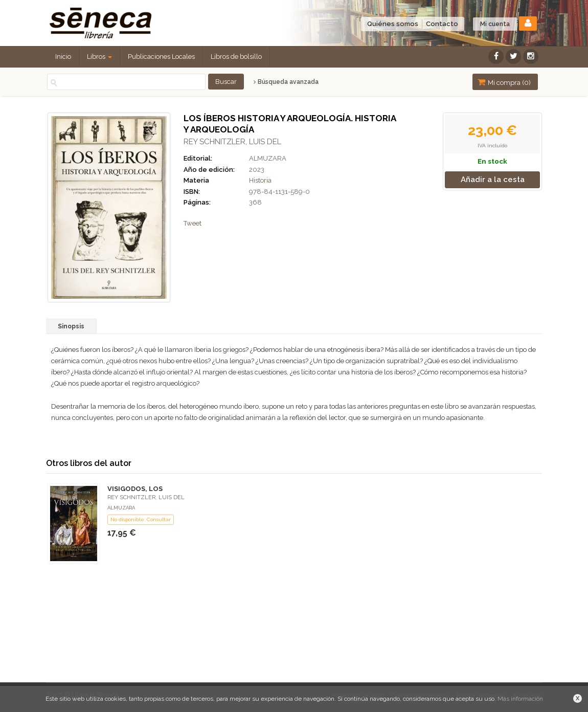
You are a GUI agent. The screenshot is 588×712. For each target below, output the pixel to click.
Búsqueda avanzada (286, 82)
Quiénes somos (393, 24)
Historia (260, 180)
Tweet (193, 223)
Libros (99, 57)
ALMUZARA (268, 158)
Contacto (442, 24)
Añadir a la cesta (493, 180)
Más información (520, 699)
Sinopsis (71, 326)
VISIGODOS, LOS (135, 489)
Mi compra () (504, 82)
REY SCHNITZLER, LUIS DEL (232, 142)
